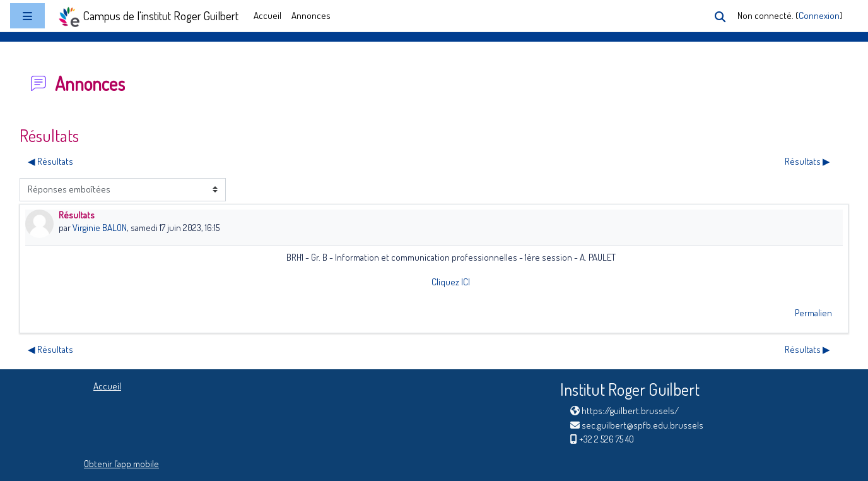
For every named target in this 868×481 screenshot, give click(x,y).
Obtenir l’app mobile (121, 464)
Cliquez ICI (451, 282)
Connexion (819, 15)
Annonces (311, 15)
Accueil (267, 15)
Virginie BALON (100, 228)
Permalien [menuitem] (813, 313)
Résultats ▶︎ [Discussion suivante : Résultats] (807, 161)
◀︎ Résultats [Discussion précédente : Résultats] (50, 161)
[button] (720, 17)
